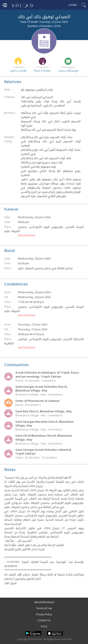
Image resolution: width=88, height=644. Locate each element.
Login (73, 5)
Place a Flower (42, 71)
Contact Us (44, 620)
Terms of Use (44, 608)
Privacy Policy (44, 614)
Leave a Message (68, 71)
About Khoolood (44, 602)
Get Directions (27, 235)
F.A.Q (44, 626)
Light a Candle (18, 71)
